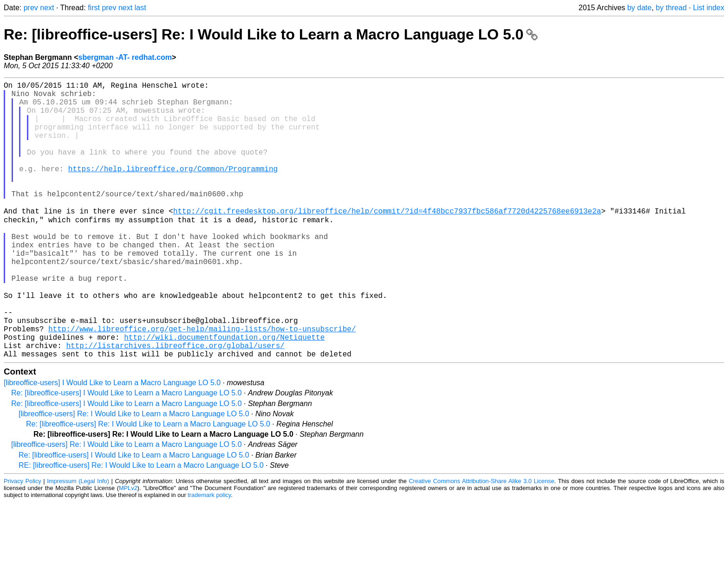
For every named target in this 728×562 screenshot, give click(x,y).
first (94, 8)
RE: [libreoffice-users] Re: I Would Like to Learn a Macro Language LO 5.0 (141, 525)
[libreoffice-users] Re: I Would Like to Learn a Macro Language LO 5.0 (134, 474)
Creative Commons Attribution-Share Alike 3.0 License (482, 541)
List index (708, 8)
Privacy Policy (23, 541)
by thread (671, 8)
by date (639, 8)
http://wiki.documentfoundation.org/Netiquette (224, 393)
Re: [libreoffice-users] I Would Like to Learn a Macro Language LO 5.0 (127, 453)
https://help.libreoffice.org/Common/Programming (173, 189)
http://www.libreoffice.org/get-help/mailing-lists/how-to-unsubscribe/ (202, 383)
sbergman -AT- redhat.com (125, 57)
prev (31, 8)
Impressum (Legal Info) (78, 541)
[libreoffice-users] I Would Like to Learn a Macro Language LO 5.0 (112, 442)
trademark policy (209, 555)
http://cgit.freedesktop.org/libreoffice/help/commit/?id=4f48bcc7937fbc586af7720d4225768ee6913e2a (387, 240)
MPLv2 (128, 548)
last (140, 8)
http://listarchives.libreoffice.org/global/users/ (175, 403)
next (47, 8)
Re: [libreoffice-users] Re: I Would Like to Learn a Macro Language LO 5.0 (271, 34)
